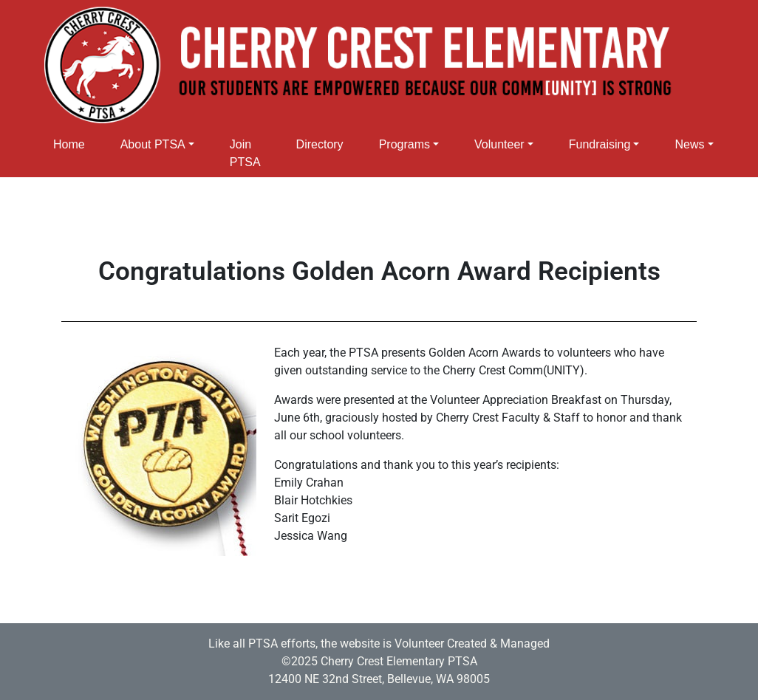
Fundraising (600, 144)
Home (69, 144)
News (689, 144)
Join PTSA (245, 153)
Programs (404, 144)
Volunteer (499, 144)
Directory (320, 144)
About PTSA (153, 144)
